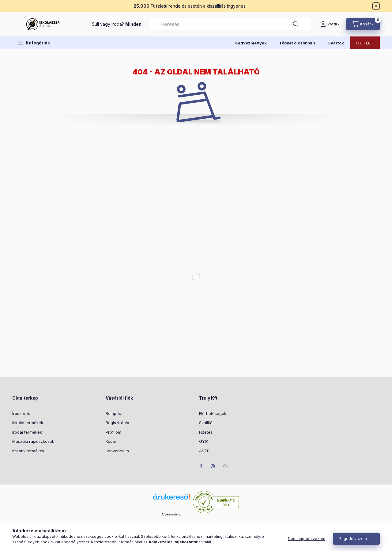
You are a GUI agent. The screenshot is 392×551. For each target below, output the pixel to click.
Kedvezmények (251, 43)
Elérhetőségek (213, 413)
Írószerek (21, 413)
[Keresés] (296, 24)
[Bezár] (376, 6)
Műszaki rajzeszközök (33, 441)
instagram (213, 466)
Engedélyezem (353, 539)
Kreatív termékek (28, 451)
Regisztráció (117, 423)
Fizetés (206, 432)
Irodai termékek (27, 432)
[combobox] (230, 24)
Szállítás (207, 423)
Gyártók (336, 43)
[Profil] (330, 24)
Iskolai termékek (28, 423)
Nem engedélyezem (307, 539)
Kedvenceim (117, 451)
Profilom (113, 432)
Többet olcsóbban (297, 43)
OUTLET (365, 43)
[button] (34, 43)
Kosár (111, 441)
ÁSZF (204, 451)
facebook (201, 466)
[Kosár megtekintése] (363, 24)
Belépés (113, 413)
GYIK (204, 441)
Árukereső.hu (171, 514)
